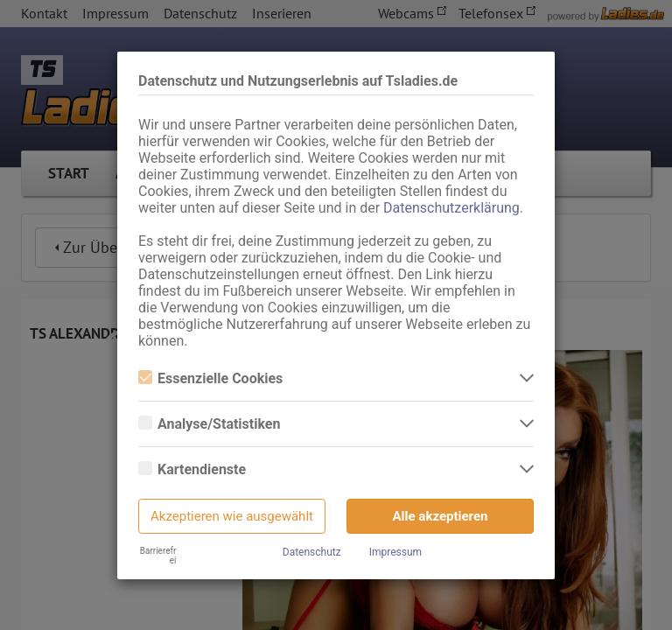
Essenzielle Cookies (210, 378)
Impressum (395, 552)
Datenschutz (312, 552)
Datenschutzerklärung (451, 208)
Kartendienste (192, 469)
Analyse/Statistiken (209, 424)
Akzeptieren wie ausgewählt (232, 516)
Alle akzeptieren (441, 516)
